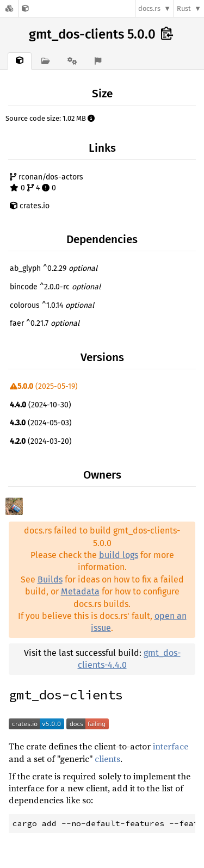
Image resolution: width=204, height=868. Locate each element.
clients (107, 759)
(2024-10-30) (41, 405)
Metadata (80, 591)
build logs (119, 555)
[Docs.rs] (9, 8)
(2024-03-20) (41, 441)
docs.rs (149, 8)
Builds (50, 579)
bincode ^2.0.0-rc (55, 287)
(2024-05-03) (41, 423)
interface (171, 746)
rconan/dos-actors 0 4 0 (47, 182)
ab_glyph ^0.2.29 (54, 268)
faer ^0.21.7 (45, 323)
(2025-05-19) (44, 386)
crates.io (30, 206)
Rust (184, 8)
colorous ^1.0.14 (52, 305)
